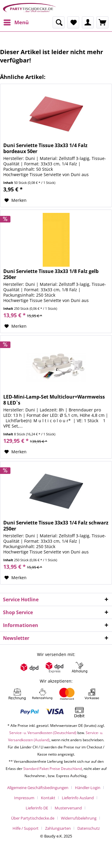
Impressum (24, 798)
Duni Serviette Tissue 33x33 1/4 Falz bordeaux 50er (45, 148)
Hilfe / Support (26, 828)
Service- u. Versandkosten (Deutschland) (43, 733)
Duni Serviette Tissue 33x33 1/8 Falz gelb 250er (51, 274)
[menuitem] (16, 22)
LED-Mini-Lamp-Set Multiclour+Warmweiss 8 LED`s (54, 400)
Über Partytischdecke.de (33, 818)
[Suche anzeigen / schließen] (59, 22)
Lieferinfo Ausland (78, 798)
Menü (16, 22)
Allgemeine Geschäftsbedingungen (38, 788)
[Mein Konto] (88, 22)
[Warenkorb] (102, 22)
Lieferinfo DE (37, 808)
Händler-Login (88, 788)
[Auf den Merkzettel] (16, 200)
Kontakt (48, 798)
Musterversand (68, 808)
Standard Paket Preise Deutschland (53, 769)
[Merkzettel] (73, 22)
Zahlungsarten (58, 828)
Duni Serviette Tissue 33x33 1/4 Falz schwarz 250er (56, 526)
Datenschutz (89, 828)
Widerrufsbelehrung (79, 818)
